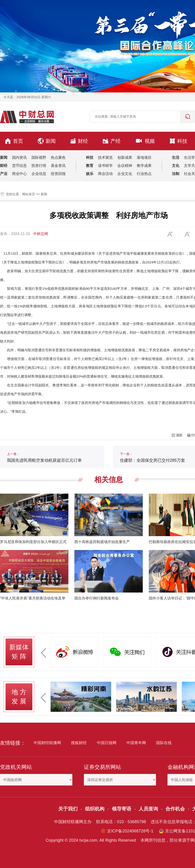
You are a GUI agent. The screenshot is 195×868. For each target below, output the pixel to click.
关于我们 (68, 809)
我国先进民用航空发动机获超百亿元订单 (44, 457)
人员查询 (148, 809)
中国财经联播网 (47, 743)
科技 (178, 141)
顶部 (179, 435)
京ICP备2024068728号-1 (130, 831)
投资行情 (39, 166)
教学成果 (144, 166)
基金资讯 (58, 166)
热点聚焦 (58, 157)
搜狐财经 (79, 743)
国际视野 (39, 157)
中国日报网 (107, 743)
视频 (145, 141)
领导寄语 (122, 809)
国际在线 (164, 743)
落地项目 (144, 157)
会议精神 (125, 166)
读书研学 (105, 166)
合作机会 (175, 809)
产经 (112, 141)
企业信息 (39, 174)
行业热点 (144, 174)
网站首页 (29, 194)
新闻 (47, 141)
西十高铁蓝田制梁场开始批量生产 (102, 542)
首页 (14, 141)
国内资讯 (19, 157)
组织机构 (95, 809)
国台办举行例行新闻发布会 (97, 598)
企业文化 (125, 174)
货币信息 (19, 166)
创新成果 (125, 157)
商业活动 (105, 174)
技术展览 (105, 157)
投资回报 (58, 174)
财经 (79, 141)
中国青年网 (136, 743)
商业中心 (19, 174)
